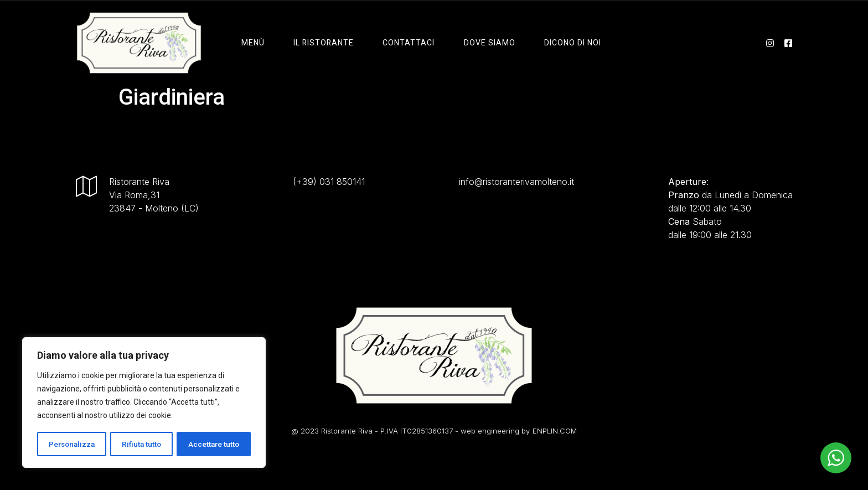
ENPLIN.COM (555, 431)
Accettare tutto (214, 444)
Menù (254, 43)
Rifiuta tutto (142, 444)
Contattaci (407, 43)
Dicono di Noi (569, 43)
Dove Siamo (487, 43)
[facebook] (788, 43)
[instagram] (770, 43)
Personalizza (72, 444)
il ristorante (324, 43)
